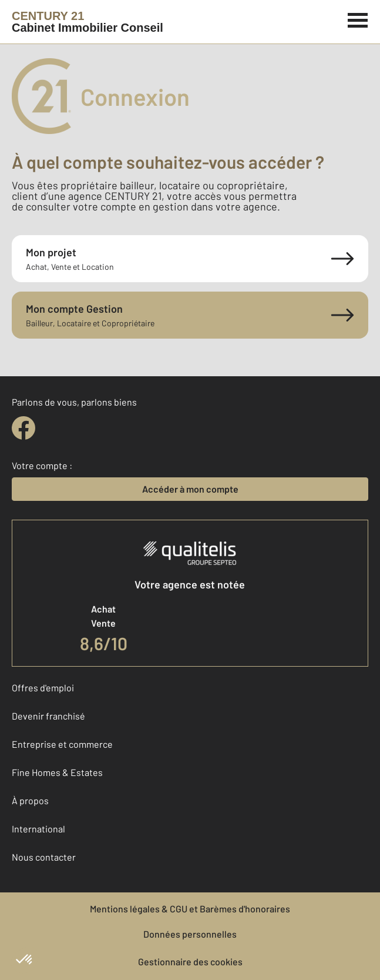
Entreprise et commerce (62, 744)
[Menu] (358, 19)
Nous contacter (44, 857)
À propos (30, 800)
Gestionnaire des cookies (190, 961)
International (38, 829)
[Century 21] (88, 22)
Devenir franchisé (48, 716)
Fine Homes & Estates (57, 772)
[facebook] (23, 428)
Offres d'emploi (43, 688)
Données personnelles (190, 934)
